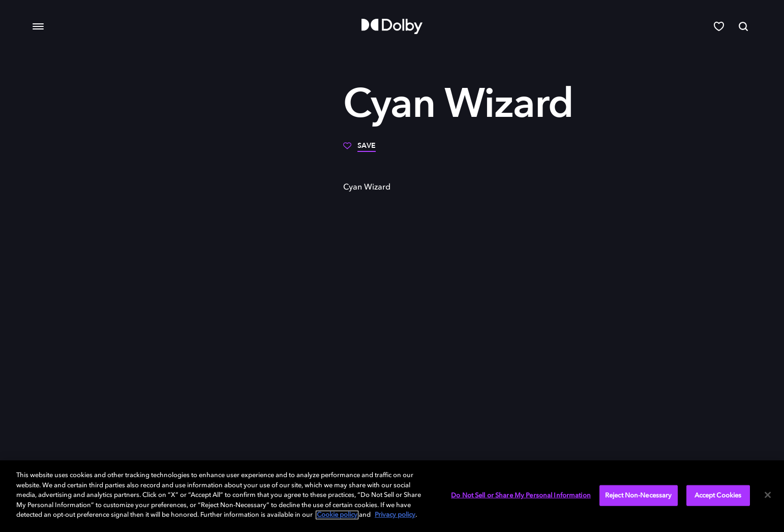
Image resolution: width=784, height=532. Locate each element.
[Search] (743, 26)
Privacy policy (395, 515)
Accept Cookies (718, 495)
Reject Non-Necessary (639, 495)
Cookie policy (337, 515)
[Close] (768, 495)
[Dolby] (392, 26)
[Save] (359, 149)
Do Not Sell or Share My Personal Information (521, 495)
